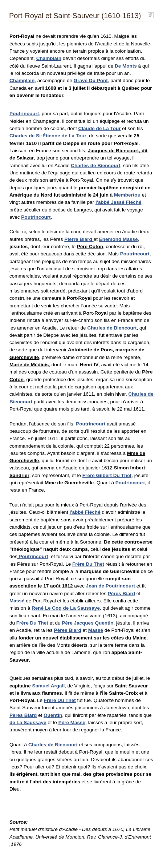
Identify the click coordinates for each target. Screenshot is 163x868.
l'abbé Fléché (85, 512)
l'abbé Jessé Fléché (119, 202)
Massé (17, 601)
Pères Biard (121, 594)
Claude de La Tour (100, 128)
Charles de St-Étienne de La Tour (48, 136)
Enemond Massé (119, 239)
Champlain (49, 58)
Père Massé (72, 722)
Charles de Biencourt (95, 165)
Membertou (127, 195)
